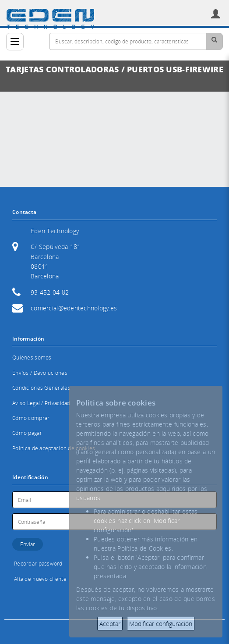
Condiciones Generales (41, 388)
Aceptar (110, 624)
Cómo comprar (31, 418)
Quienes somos (32, 358)
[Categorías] (15, 42)
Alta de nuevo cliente (40, 579)
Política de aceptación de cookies (54, 448)
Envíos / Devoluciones (40, 373)
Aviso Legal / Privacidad (41, 403)
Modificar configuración (161, 624)
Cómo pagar (27, 433)
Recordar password (38, 564)
